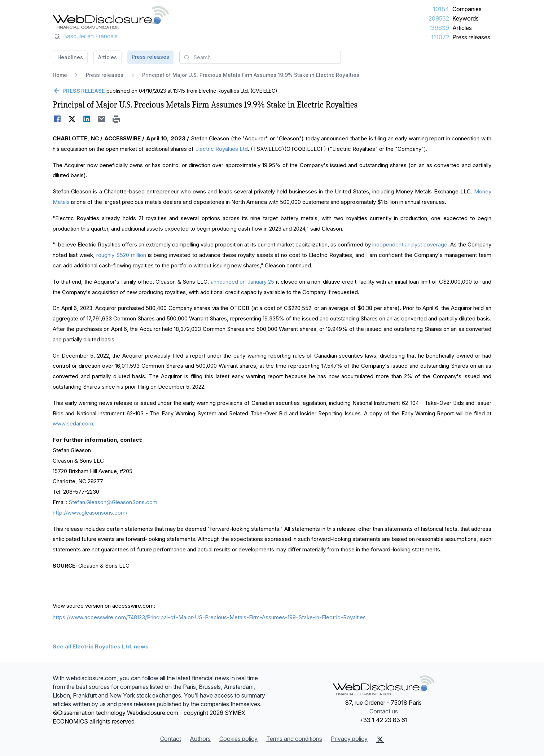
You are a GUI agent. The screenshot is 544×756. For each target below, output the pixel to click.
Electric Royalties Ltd (221, 149)
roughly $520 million (121, 255)
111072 (440, 37)
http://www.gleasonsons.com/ (90, 513)
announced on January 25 (243, 282)
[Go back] (79, 91)
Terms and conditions (294, 739)
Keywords (466, 18)
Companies (467, 9)
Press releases (471, 37)
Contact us (384, 711)
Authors (200, 739)
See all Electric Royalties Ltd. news (101, 646)
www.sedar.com (73, 423)
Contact (171, 739)
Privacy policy (349, 739)
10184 (441, 9)
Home (60, 75)
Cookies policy (238, 739)
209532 (439, 18)
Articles (462, 28)
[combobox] (260, 57)
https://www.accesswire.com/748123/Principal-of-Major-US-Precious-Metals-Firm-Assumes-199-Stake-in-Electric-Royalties (209, 617)
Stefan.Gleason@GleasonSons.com (113, 502)
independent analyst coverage (410, 244)
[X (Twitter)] (380, 739)
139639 (439, 28)
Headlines (70, 57)
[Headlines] (111, 17)
